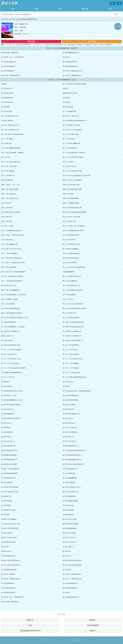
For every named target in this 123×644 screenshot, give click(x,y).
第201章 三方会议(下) (69, 542)
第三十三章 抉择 (68, 162)
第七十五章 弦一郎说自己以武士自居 (13, 263)
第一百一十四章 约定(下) (9, 354)
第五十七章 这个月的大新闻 (72, 217)
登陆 (112, 3)
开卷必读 (4, 84)
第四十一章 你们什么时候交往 (72, 180)
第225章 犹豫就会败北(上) (71, 53)
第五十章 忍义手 (6, 203)
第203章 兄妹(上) (68, 547)
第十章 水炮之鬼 (6, 111)
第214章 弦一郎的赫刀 (8, 574)
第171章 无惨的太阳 (69, 473)
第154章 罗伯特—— (8, 437)
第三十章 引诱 (6, 157)
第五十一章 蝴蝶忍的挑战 (71, 203)
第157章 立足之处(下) (69, 441)
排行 (13, 9)
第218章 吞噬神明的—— (9, 71)
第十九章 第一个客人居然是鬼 (72, 130)
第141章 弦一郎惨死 (69, 405)
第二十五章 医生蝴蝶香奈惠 (72, 143)
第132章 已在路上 (7, 386)
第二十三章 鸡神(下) (69, 139)
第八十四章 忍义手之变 (9, 286)
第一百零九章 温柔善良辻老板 (11, 345)
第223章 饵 (66, 57)
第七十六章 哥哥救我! (70, 263)
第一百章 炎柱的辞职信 (9, 322)
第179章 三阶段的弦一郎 (70, 492)
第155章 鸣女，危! (69, 437)
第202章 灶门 (5, 547)
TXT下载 (118, 26)
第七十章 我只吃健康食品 (71, 249)
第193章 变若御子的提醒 (70, 524)
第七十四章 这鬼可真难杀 (71, 258)
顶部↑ (107, 640)
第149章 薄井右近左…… (70, 423)
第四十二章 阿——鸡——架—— (11, 185)
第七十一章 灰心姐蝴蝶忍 (9, 253)
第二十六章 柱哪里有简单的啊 (11, 148)
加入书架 (92, 41)
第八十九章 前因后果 (69, 295)
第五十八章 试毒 (6, 221)
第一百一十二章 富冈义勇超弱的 (11, 350)
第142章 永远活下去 (8, 409)
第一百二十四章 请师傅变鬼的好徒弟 (74, 377)
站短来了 (66, 89)
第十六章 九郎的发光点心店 (10, 125)
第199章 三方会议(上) (69, 538)
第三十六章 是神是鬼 (8, 171)
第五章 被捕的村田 (7, 98)
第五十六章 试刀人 (7, 217)
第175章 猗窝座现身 (69, 483)
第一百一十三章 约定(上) (71, 350)
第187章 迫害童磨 (68, 510)
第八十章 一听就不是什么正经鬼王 (12, 276)
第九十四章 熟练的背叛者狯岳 (11, 308)
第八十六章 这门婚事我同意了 (11, 290)
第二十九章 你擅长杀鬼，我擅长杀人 (74, 153)
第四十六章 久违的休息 (9, 194)
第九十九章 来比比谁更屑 (71, 318)
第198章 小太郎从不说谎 (9, 538)
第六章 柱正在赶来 (7, 102)
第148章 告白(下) (7, 423)
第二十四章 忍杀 (6, 143)
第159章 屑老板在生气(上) (71, 446)
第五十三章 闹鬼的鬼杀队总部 (72, 208)
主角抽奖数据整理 (68, 272)
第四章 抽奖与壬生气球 (70, 93)
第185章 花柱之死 (68, 505)
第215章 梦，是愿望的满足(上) (72, 75)
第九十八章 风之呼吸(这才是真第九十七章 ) (15, 318)
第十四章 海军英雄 (7, 121)
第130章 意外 (5, 382)
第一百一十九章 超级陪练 (71, 363)
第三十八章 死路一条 (8, 176)
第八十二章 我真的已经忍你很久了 (12, 281)
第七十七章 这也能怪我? (9, 267)
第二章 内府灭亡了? (7, 89)
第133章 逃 (66, 386)
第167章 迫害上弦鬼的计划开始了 (73, 464)
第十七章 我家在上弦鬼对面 (72, 125)
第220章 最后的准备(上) (9, 66)
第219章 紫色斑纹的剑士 (70, 66)
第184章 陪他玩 (6, 505)
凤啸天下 (93, 631)
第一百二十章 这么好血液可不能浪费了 (14, 368)
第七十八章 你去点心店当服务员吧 (74, 267)
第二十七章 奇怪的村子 (70, 148)
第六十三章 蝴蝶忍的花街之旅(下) (73, 231)
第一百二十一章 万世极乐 (71, 368)
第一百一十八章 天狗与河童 (10, 363)
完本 (60, 9)
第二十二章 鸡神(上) (8, 139)
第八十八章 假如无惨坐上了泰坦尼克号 (14, 295)
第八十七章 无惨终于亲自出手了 (73, 290)
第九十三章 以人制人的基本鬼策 (73, 304)
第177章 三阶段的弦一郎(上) (72, 487)
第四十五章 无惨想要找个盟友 (72, 189)
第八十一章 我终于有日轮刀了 (72, 276)
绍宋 (30, 625)
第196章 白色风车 (7, 533)
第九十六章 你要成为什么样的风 (11, 313)
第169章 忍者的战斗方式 (70, 469)
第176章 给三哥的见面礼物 (10, 487)
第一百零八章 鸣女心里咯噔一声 (73, 341)
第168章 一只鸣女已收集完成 (10, 469)
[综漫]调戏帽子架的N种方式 (30, 631)
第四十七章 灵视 (68, 194)
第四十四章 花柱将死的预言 (10, 189)
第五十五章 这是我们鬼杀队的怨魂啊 (74, 212)
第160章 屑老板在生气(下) (9, 450)
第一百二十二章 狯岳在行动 (72, 373)
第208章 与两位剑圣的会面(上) (11, 560)
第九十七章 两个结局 (69, 313)
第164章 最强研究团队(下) (9, 460)
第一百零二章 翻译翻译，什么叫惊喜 (13, 327)
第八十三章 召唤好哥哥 (70, 281)
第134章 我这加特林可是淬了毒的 (12, 391)
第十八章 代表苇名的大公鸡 (10, 130)
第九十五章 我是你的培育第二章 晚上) (75, 308)
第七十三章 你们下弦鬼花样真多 (11, 258)
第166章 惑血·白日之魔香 (9, 464)
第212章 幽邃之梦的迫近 (9, 570)
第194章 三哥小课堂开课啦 (10, 528)
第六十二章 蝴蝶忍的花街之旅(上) (12, 231)
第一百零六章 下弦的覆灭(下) (72, 336)
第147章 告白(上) (68, 418)
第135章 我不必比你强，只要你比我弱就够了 (77, 391)
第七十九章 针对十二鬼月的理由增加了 (14, 272)
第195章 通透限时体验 (70, 528)
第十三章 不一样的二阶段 (71, 116)
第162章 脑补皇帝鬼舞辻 (9, 455)
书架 (110, 9)
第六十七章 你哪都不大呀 (9, 244)
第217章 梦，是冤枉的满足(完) (72, 71)
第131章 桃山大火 (68, 382)
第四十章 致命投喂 (7, 180)
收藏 (36, 9)
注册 (119, 3)
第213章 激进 (67, 570)
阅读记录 (85, 9)
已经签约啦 (66, 98)
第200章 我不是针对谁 (8, 542)
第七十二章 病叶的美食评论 (72, 253)
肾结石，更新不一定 (8, 336)
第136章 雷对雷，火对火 (9, 395)
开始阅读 (31, 41)
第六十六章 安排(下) (69, 240)
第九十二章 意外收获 (8, 304)
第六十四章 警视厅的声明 (71, 235)
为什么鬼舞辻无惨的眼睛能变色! (12, 373)
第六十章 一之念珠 (7, 226)
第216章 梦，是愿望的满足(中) (11, 75)
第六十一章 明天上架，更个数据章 (74, 226)
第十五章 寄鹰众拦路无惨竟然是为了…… (76, 121)
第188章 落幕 (5, 515)
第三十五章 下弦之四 (69, 166)
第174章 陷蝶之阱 (7, 483)
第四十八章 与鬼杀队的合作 (10, 198)
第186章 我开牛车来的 (8, 510)
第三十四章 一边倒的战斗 (9, 166)
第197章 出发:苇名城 (69, 533)
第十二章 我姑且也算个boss (10, 116)
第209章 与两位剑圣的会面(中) (72, 560)
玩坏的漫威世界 (93, 625)
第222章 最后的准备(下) (9, 62)
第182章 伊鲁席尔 (7, 501)
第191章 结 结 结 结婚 (70, 519)
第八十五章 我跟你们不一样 (72, 286)
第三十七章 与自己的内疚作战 (72, 171)
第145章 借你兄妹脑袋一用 (71, 414)
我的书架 (45, 640)
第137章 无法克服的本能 (70, 395)
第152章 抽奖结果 (7, 432)
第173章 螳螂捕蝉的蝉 (70, 478)
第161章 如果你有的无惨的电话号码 (74, 450)
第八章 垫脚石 (6, 107)
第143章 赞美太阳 (68, 409)
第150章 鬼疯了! (6, 428)
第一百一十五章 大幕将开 (71, 354)
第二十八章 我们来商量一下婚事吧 (12, 153)
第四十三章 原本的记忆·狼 (71, 185)
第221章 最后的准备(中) (70, 62)
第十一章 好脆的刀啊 (69, 111)
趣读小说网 (10, 3)
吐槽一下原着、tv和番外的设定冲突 (13, 235)
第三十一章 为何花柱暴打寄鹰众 (73, 157)
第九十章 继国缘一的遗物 (9, 299)
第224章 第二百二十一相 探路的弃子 (13, 57)
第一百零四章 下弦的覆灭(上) (11, 331)
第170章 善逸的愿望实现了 (10, 473)
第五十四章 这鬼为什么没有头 (11, 212)
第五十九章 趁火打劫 (69, 221)
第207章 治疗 (67, 556)
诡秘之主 (30, 620)
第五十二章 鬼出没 (7, 208)
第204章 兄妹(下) (7, 551)
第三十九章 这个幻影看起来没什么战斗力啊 (77, 176)
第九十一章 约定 (68, 299)
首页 (15, 640)
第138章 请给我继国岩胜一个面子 (12, 400)
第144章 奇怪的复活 (8, 414)
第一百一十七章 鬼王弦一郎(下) (73, 359)
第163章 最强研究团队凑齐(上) (72, 455)
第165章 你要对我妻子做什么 (72, 460)
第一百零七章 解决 (7, 341)
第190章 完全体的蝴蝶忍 (9, 519)
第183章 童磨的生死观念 (70, 501)
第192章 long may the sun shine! (11, 524)
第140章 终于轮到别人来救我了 (11, 405)
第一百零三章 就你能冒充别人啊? (73, 327)
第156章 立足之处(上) (8, 441)
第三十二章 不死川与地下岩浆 (11, 162)
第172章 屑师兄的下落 (8, 478)
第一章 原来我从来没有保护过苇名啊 (74, 84)
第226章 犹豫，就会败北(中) (10, 53)
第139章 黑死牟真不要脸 (70, 400)
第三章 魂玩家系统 (7, 93)
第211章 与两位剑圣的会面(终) (72, 565)
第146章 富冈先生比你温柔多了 (11, 418)
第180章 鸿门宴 (6, 496)
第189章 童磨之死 (68, 515)
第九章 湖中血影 (68, 107)
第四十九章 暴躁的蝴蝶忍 (71, 198)
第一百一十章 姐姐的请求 (71, 345)
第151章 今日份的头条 (70, 428)
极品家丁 (93, 620)
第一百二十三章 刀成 (8, 377)
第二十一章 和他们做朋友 (71, 134)
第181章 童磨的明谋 (69, 496)
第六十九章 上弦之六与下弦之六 (11, 249)
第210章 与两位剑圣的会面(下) (11, 565)
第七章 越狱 (66, 102)
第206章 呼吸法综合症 (8, 556)
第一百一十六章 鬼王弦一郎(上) (11, 359)
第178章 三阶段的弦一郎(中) (10, 492)
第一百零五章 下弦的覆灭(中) (72, 331)
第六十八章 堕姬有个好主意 (72, 244)
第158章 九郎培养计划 (8, 446)
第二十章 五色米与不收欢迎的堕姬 (12, 134)
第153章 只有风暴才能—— (71, 432)
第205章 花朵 (67, 551)
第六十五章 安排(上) (8, 240)
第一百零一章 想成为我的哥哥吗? (73, 322)
